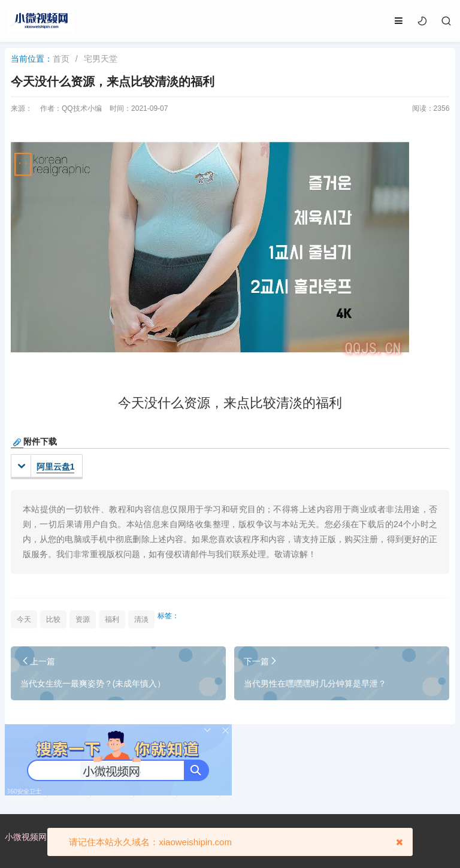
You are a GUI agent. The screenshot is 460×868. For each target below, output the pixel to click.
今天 (24, 619)
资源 (83, 619)
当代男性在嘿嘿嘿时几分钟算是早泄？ (315, 683)
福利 (112, 619)
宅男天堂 (101, 59)
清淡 (141, 619)
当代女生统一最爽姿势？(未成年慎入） (93, 683)
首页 (61, 59)
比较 (53, 619)
